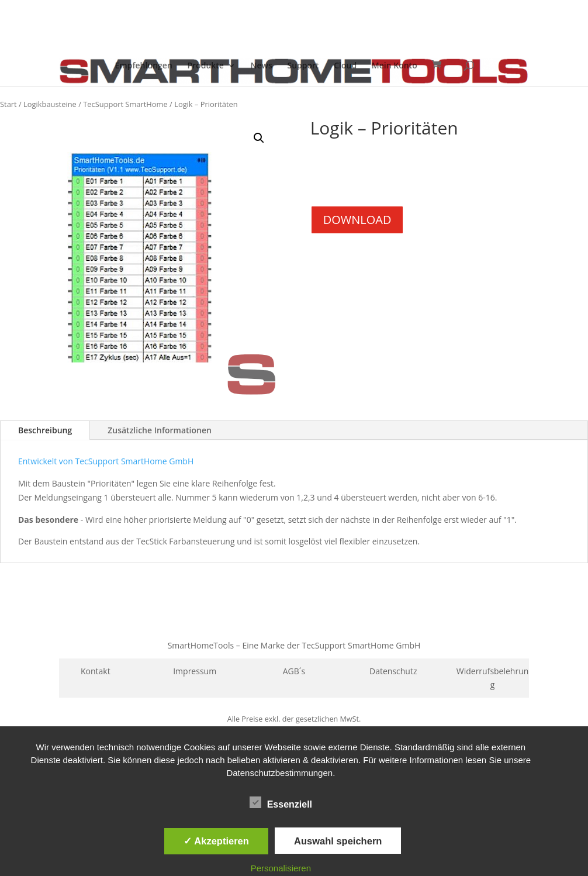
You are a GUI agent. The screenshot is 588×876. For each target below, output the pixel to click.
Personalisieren (281, 868)
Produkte (205, 66)
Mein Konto (395, 66)
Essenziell (281, 803)
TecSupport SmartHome (125, 104)
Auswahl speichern (338, 841)
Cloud (345, 66)
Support (303, 66)
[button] (259, 138)
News (262, 66)
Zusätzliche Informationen (160, 430)
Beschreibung (45, 430)
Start (8, 104)
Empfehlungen (144, 66)
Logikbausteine (50, 104)
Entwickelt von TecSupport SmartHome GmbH (106, 461)
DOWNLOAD (357, 220)
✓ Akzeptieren (216, 841)
